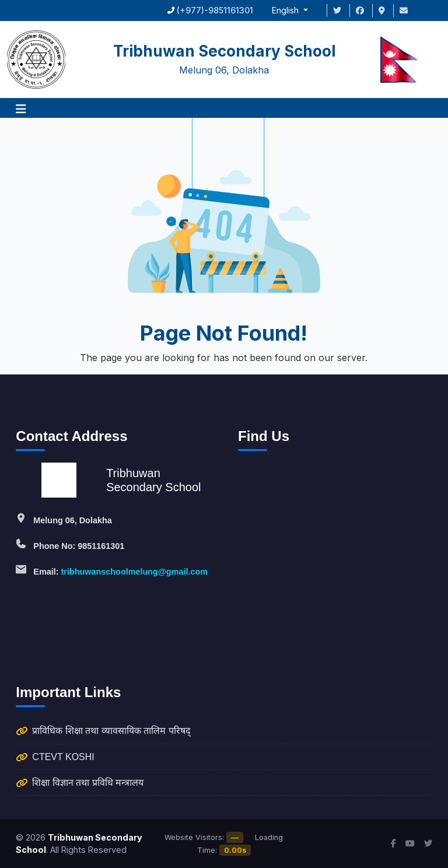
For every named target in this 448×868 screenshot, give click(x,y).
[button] (21, 108)
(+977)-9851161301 (215, 10)
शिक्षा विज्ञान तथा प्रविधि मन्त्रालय (88, 783)
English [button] (286, 10)
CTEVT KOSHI (63, 757)
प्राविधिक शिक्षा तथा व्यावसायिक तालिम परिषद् (111, 731)
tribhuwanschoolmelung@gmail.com (135, 572)
